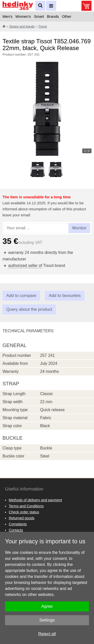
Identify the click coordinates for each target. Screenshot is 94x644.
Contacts (16, 530)
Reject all (47, 634)
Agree (47, 606)
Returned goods (22, 518)
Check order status (24, 512)
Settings (47, 620)
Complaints (18, 524)
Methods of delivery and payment (35, 500)
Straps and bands (22, 26)
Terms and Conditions (26, 506)
